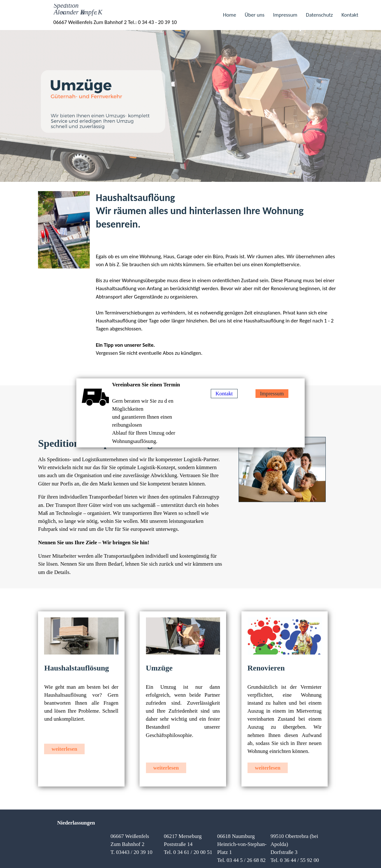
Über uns (255, 15)
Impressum (285, 15)
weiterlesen (65, 749)
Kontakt (350, 15)
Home (230, 15)
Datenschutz (319, 15)
